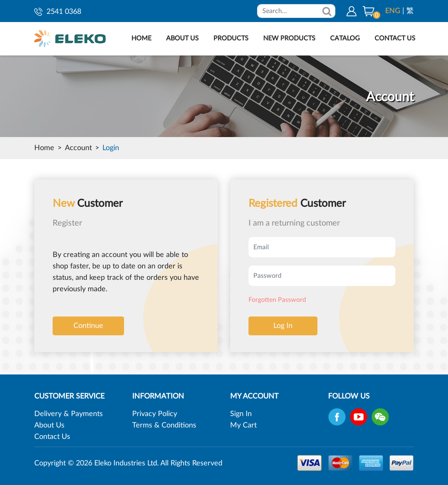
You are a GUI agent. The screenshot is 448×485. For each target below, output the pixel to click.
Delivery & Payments (69, 414)
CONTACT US (395, 38)
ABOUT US (182, 38)
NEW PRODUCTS (289, 38)
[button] (368, 11)
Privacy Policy (155, 414)
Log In (283, 326)
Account (78, 148)
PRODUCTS (231, 38)
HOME (141, 38)
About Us (49, 425)
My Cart (243, 425)
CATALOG (345, 38)
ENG (393, 11)
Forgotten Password (277, 300)
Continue (88, 326)
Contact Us (52, 437)
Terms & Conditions (164, 425)
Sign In (241, 414)
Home (44, 148)
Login (111, 148)
